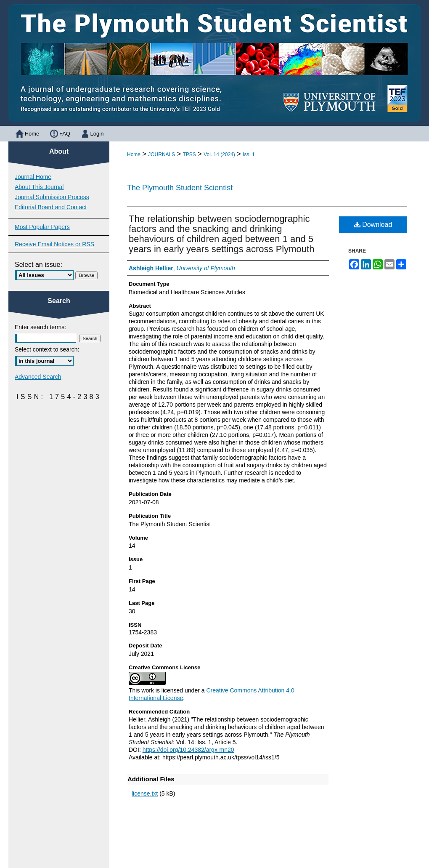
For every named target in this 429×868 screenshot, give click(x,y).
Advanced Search (38, 377)
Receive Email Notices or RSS (54, 244)
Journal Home (33, 177)
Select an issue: (38, 265)
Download (373, 225)
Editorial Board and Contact (51, 207)
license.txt (145, 793)
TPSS (189, 154)
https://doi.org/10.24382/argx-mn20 (188, 750)
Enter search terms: (40, 327)
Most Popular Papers (42, 227)
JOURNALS (162, 154)
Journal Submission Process (52, 197)
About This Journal (39, 187)
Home (134, 154)
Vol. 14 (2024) (219, 154)
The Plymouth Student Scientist (180, 188)
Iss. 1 (249, 154)
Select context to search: (47, 349)
